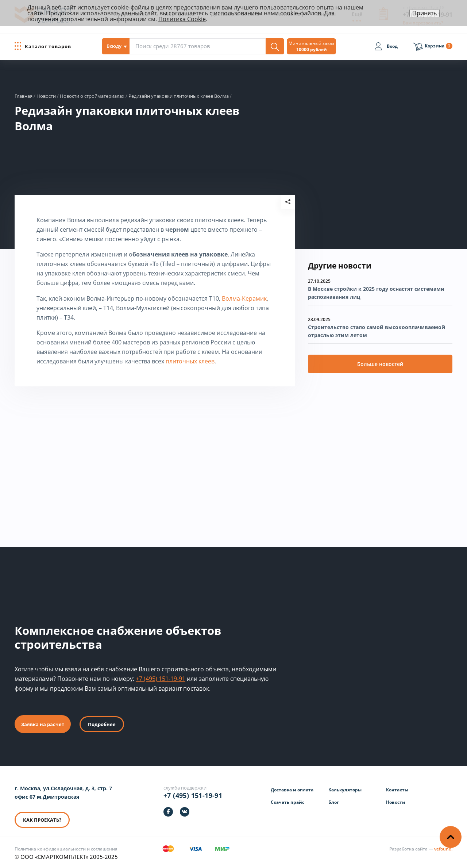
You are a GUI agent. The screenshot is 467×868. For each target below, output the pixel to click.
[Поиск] (275, 46)
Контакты (397, 790)
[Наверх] (451, 837)
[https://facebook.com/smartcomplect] (168, 812)
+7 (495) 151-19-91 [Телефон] (193, 795)
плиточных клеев (190, 361)
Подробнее (102, 724)
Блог (334, 802)
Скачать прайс (287, 802)
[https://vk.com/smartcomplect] (185, 812)
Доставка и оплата (292, 790)
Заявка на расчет (43, 724)
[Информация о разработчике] (421, 849)
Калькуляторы (345, 790)
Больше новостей (380, 364)
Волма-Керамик (244, 298)
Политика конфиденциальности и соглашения (66, 849)
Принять (424, 13)
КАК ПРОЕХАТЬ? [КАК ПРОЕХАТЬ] (42, 820)
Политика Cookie (182, 19)
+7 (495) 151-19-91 (161, 679)
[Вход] (386, 47)
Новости (396, 802)
